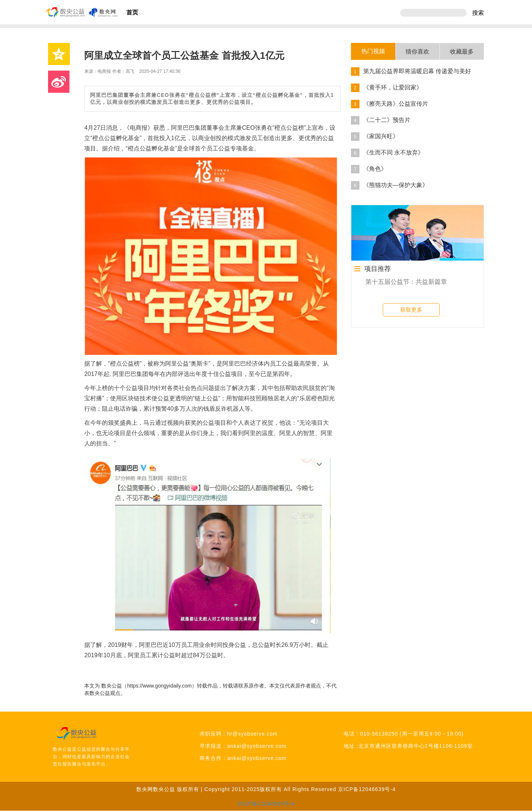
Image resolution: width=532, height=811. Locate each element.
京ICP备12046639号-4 (367, 789)
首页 (132, 12)
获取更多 (411, 310)
